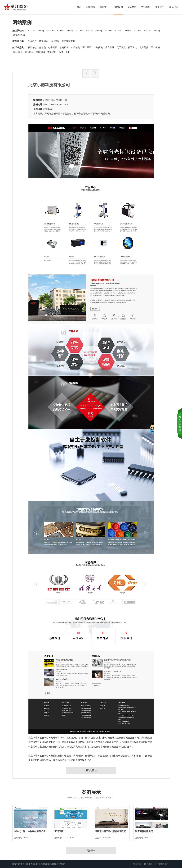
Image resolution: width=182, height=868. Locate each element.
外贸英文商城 (69, 41)
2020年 (60, 31)
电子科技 (53, 47)
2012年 (137, 31)
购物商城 (55, 41)
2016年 (99, 31)
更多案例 (91, 850)
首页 (79, 7)
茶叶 (61, 52)
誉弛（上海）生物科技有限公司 (30, 831)
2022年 (41, 31)
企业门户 (32, 41)
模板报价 (104, 7)
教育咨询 (133, 47)
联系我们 (173, 7)
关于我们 (160, 7)
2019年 (70, 31)
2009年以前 (19, 35)
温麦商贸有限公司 (144, 831)
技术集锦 (146, 7)
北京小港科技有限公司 (56, 100)
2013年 (128, 31)
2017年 (89, 31)
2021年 (51, 31)
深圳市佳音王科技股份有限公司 (111, 831)
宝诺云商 (59, 831)
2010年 (157, 31)
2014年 (118, 31)
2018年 (79, 31)
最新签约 (132, 7)
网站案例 (118, 7)
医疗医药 (87, 47)
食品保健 (52, 52)
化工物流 (121, 47)
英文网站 (44, 41)
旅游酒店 (40, 52)
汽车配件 (144, 47)
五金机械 (155, 47)
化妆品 (42, 47)
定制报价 (91, 7)
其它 (68, 52)
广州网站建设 (162, 864)
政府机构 (64, 47)
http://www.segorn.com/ (56, 105)
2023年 (31, 31)
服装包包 (32, 47)
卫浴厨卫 (29, 52)
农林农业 (18, 52)
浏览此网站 (91, 770)
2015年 (109, 31)
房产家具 (110, 47)
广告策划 (75, 47)
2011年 (147, 31)
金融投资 (98, 47)
